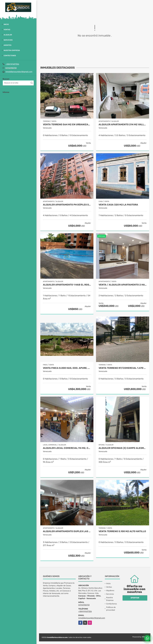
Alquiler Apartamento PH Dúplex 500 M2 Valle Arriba (67, 205)
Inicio (6, 24)
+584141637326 (12, 64)
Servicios (8, 40)
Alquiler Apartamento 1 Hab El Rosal (67, 285)
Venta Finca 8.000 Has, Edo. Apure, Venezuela (67, 368)
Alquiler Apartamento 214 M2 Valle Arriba (123, 125)
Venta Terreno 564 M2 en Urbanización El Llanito (67, 125)
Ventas (7, 30)
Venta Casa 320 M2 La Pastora (118, 205)
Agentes (7, 45)
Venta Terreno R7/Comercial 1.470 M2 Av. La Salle (123, 368)
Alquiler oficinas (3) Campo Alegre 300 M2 (123, 448)
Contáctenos (10, 56)
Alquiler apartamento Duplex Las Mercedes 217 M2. (67, 531)
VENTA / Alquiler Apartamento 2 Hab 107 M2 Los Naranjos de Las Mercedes (123, 285)
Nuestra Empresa (12, 50)
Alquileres (110, 591)
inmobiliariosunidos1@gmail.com (19, 72)
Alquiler (8, 35)
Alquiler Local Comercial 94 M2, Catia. (67, 448)
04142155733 (11, 68)
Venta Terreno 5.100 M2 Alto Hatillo (122, 531)
